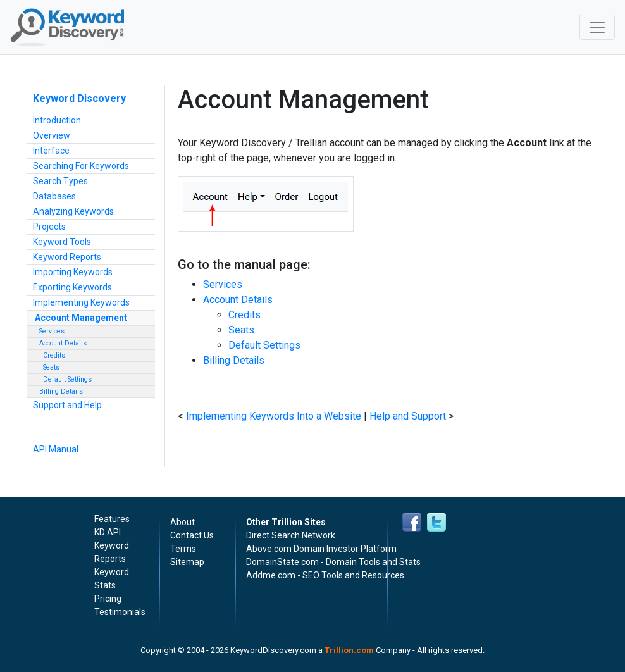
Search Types (60, 181)
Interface (51, 151)
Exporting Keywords (72, 287)
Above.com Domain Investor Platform (321, 549)
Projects (49, 227)
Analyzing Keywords (73, 211)
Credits (52, 355)
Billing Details (61, 391)
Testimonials (120, 612)
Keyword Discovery (79, 98)
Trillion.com (349, 650)
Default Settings (65, 379)
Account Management (81, 318)
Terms (183, 549)
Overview (52, 135)
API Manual (56, 449)
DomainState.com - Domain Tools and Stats (333, 562)
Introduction (57, 120)
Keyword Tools (62, 242)
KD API (108, 532)
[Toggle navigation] (597, 27)
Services (52, 331)
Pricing (108, 599)
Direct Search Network (291, 535)
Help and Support (408, 416)
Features (112, 519)
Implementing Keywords (81, 302)
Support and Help (67, 405)
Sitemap (187, 562)
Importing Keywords (73, 272)
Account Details (63, 343)
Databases (54, 196)
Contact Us (192, 535)
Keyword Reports (67, 257)
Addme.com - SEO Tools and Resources (325, 575)
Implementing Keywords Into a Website (274, 416)
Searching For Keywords (81, 166)
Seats (49, 367)
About (183, 522)
